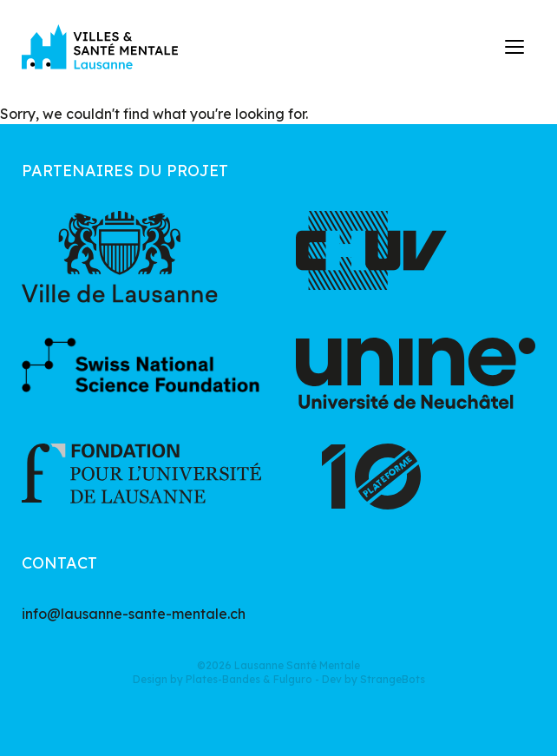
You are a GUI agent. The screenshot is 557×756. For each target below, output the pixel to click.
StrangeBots (393, 679)
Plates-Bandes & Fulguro (249, 679)
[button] (515, 47)
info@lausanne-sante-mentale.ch (134, 614)
